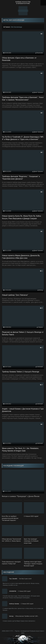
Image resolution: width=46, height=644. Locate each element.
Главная (7, 27)
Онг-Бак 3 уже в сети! (25, 579)
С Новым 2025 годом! (24, 591)
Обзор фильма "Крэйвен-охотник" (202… (27, 616)
